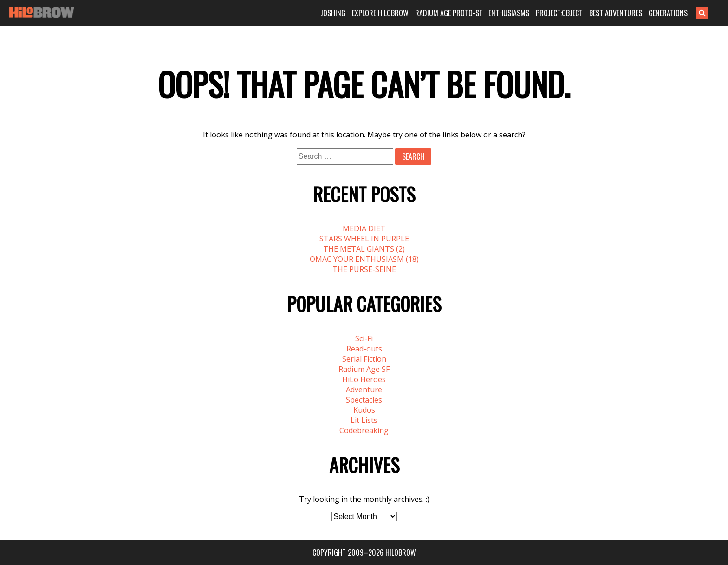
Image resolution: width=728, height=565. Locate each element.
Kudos (364, 410)
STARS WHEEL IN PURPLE (364, 239)
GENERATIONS (668, 13)
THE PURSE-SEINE (364, 269)
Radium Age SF (364, 369)
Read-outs (364, 349)
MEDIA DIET (364, 228)
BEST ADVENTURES (616, 13)
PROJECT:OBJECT (559, 13)
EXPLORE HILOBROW (380, 13)
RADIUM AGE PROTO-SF (448, 13)
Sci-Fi (364, 338)
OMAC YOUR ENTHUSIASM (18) (364, 259)
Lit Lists (364, 420)
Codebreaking (364, 430)
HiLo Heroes (364, 379)
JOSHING (333, 13)
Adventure (364, 390)
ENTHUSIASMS (509, 13)
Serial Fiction (364, 359)
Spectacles (364, 400)
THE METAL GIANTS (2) (364, 249)
